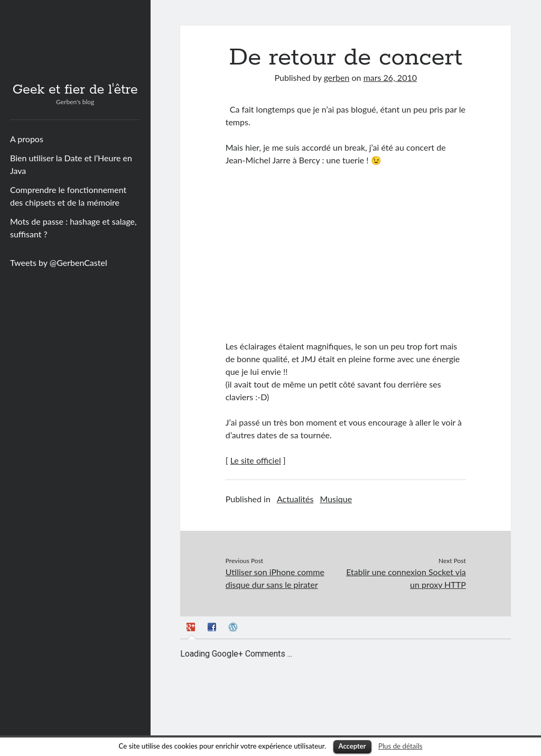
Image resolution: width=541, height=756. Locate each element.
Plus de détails (400, 746)
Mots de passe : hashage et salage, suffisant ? (73, 228)
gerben (337, 77)
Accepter (352, 746)
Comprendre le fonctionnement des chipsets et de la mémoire (68, 196)
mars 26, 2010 (390, 77)
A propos (27, 139)
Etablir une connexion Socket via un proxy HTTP (406, 578)
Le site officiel (256, 460)
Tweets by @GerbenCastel (59, 262)
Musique (336, 499)
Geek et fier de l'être (75, 90)
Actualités (295, 499)
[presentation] (192, 629)
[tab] (192, 629)
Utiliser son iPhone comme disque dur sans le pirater (275, 578)
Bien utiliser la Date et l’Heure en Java (71, 164)
